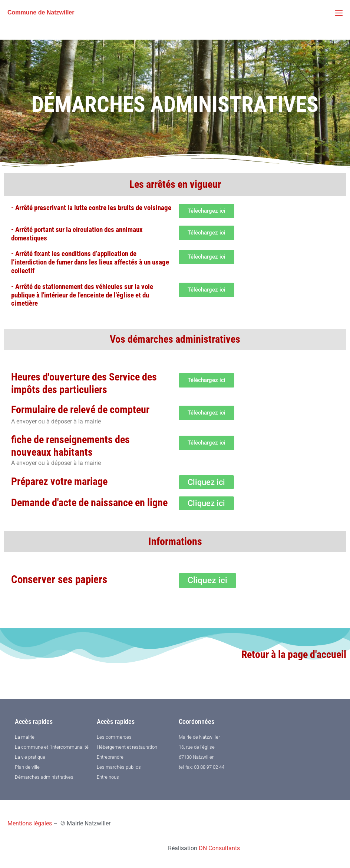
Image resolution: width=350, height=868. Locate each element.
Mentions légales (30, 823)
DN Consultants (219, 848)
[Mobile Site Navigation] (339, 13)
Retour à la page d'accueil (294, 654)
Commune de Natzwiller (41, 12)
